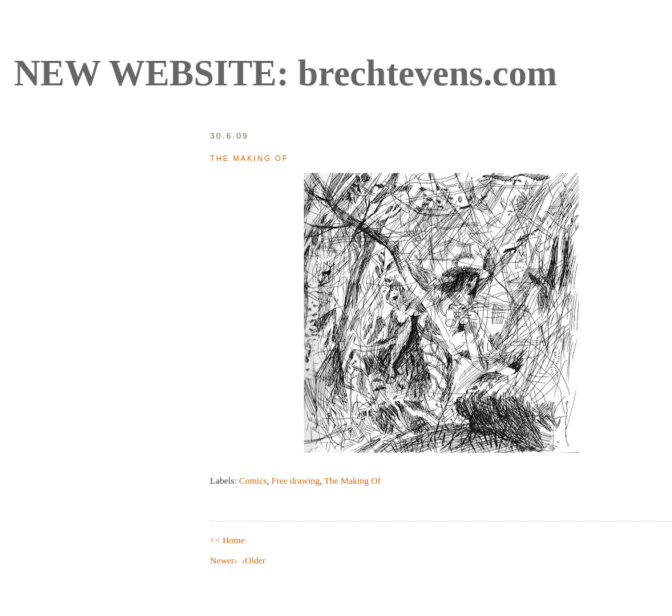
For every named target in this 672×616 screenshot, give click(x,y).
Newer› (224, 560)
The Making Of (249, 158)
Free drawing (296, 481)
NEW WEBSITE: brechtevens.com (286, 73)
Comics (253, 481)
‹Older (253, 560)
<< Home (227, 540)
